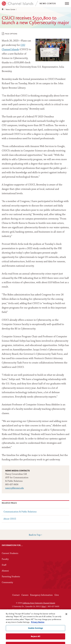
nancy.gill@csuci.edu (14, 488)
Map (44, 607)
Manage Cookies (58, 610)
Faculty (5, 559)
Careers (25, 595)
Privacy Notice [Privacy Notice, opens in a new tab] (38, 624)
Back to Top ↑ (35, 535)
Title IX (30, 610)
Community (7, 582)
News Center (10, 9)
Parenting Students (11, 577)
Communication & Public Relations (20, 512)
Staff (4, 565)
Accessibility (39, 610)
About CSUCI (10, 519)
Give (57, 595)
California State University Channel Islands (39, 603)
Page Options (10, 34)
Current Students (10, 553)
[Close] (66, 616)
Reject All (35, 638)
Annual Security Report (16, 610)
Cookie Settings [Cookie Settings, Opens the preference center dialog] (36, 630)
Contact (16, 595)
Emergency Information (41, 595)
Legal (48, 610)
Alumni (5, 571)
